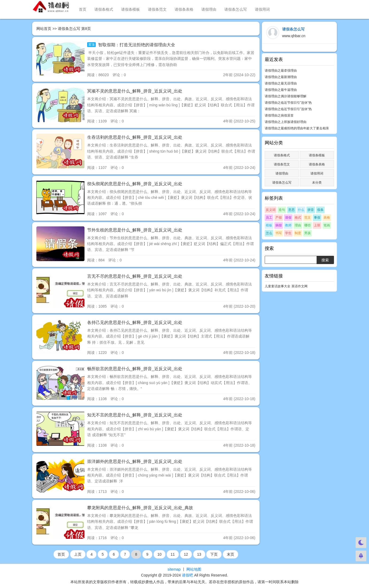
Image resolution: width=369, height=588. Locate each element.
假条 (320, 210)
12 (186, 554)
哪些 (307, 225)
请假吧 (187, 575)
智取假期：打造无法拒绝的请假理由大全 (136, 45)
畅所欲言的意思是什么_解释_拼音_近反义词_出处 (135, 369)
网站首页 (44, 29)
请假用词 (262, 9)
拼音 (311, 210)
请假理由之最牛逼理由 (281, 90)
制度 (298, 233)
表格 (327, 218)
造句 (282, 210)
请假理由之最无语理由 (281, 83)
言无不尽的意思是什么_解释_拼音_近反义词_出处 (135, 276)
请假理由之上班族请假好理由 (286, 122)
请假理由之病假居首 (279, 115)
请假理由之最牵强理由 (281, 71)
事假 (317, 218)
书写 (279, 233)
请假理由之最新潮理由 (281, 77)
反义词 (271, 210)
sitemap (174, 569)
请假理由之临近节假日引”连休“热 (288, 103)
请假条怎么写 (236, 9)
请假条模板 (130, 9)
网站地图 (194, 569)
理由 (298, 225)
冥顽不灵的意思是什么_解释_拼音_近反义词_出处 (135, 91)
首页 (83, 9)
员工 (269, 218)
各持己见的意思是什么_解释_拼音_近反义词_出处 (135, 322)
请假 (288, 218)
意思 (291, 210)
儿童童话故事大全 (278, 286)
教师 (288, 225)
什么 (301, 210)
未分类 (317, 183)
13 (199, 554)
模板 (269, 225)
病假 (279, 225)
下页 (214, 554)
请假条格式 (104, 9)
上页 (78, 554)
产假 (279, 218)
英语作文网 (299, 286)
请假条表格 (184, 9)
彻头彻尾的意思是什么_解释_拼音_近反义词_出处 (135, 184)
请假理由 (209, 9)
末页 (230, 554)
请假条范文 (157, 9)
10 (160, 554)
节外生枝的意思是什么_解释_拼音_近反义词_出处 (135, 230)
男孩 (307, 233)
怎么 (269, 233)
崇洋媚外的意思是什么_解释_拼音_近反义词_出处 (135, 461)
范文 (307, 218)
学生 (288, 233)
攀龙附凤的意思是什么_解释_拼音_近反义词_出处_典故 (140, 508)
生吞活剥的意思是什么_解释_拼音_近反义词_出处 (135, 137)
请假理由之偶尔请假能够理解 (286, 96)
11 (173, 554)
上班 (317, 225)
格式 (298, 218)
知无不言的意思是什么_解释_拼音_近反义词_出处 (135, 415)
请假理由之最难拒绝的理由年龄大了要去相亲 (297, 128)
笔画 (327, 225)
